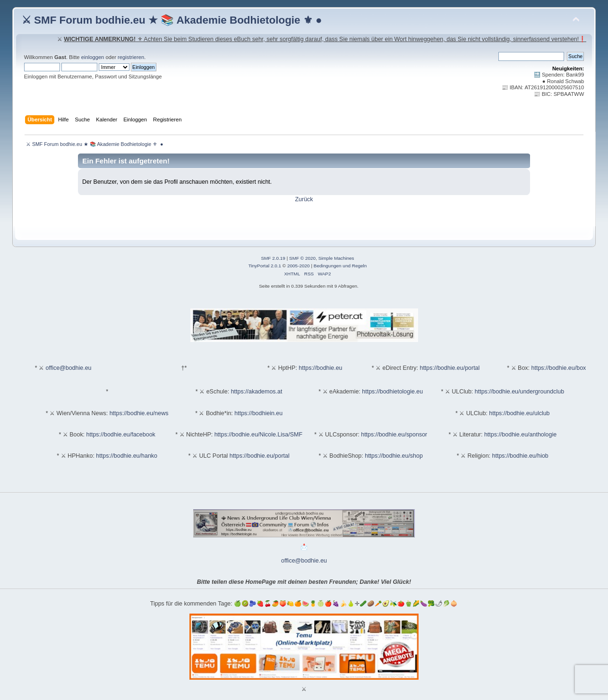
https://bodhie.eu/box (559, 368)
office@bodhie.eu (69, 368)
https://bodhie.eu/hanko (127, 456)
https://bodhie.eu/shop (394, 456)
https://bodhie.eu (320, 368)
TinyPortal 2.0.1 (265, 266)
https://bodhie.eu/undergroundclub (519, 392)
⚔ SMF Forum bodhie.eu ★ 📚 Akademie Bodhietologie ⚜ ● (172, 20)
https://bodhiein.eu (258, 413)
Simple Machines (336, 258)
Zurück (304, 199)
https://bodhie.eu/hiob (520, 456)
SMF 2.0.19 (273, 258)
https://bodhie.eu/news (139, 413)
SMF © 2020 (302, 258)
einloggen (93, 57)
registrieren (131, 57)
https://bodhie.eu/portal (450, 368)
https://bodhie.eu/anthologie (520, 435)
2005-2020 (299, 266)
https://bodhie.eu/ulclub (519, 413)
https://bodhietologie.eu (392, 392)
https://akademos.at (257, 392)
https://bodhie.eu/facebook (121, 435)
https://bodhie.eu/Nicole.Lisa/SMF (258, 435)
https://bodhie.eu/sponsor (394, 435)
